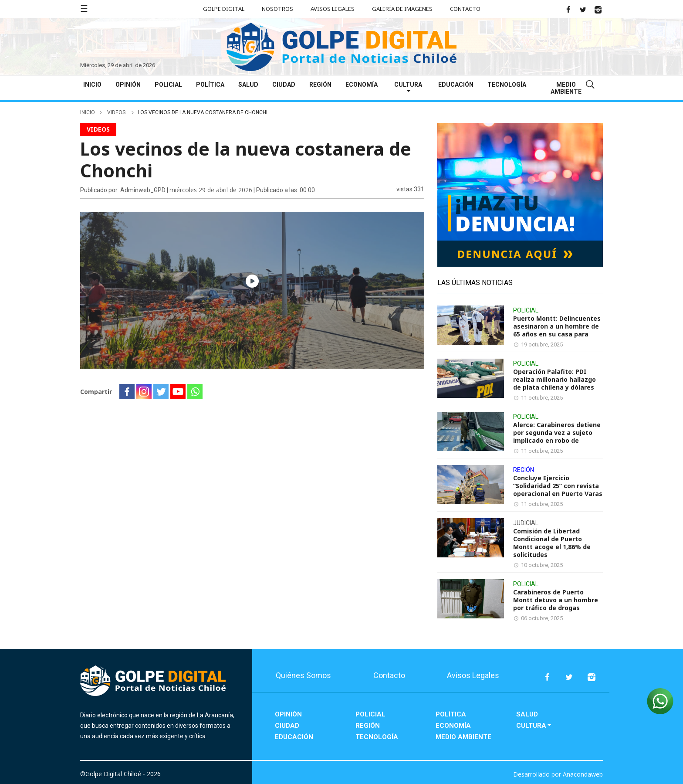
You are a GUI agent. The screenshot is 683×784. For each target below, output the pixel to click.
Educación (456, 85)
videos (117, 112)
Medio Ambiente (566, 88)
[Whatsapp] (195, 392)
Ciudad (284, 85)
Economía (362, 85)
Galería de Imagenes (402, 9)
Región (320, 85)
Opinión (128, 85)
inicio (88, 112)
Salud (248, 85)
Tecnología (507, 85)
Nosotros (277, 9)
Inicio (92, 85)
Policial (168, 85)
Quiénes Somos (303, 675)
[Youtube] (178, 392)
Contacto (465, 9)
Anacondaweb (583, 774)
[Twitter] (161, 392)
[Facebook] (127, 392)
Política (210, 85)
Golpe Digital (224, 9)
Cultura (408, 85)
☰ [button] (84, 8)
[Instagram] (144, 392)
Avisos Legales (333, 9)
